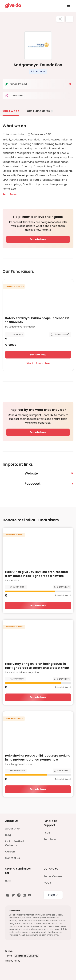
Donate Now (38, 239)
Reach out (50, 839)
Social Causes (53, 876)
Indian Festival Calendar (14, 843)
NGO (8, 881)
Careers (10, 852)
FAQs (47, 833)
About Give (12, 829)
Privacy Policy (13, 961)
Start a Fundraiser (38, 363)
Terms (9, 956)
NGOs (47, 883)
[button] (38, 71)
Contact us (12, 858)
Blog (8, 835)
